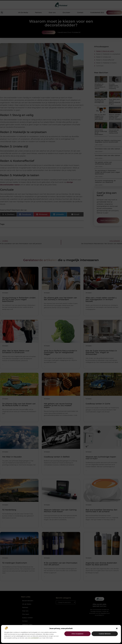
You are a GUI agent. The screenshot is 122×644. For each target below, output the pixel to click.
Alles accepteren (78, 634)
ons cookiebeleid (33, 638)
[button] (117, 628)
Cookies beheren (105, 634)
